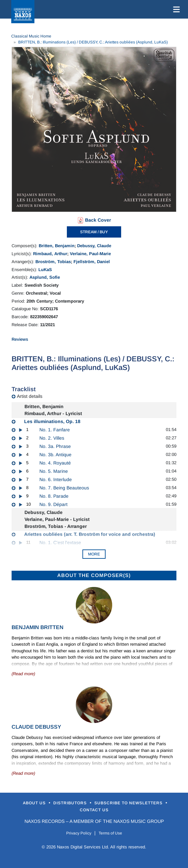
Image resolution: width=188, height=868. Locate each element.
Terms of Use (110, 833)
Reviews (20, 339)
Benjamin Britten (38, 627)
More (94, 554)
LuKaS (45, 270)
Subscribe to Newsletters (129, 803)
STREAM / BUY (94, 232)
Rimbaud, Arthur (50, 254)
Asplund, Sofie (45, 277)
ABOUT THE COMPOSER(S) (94, 575)
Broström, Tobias (53, 262)
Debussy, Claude (94, 246)
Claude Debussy (36, 727)
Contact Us (94, 810)
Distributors (71, 803)
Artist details (30, 396)
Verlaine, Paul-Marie (90, 254)
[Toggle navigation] (175, 9)
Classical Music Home (31, 36)
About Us (35, 803)
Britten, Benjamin (57, 246)
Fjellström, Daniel (92, 262)
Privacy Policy (79, 833)
